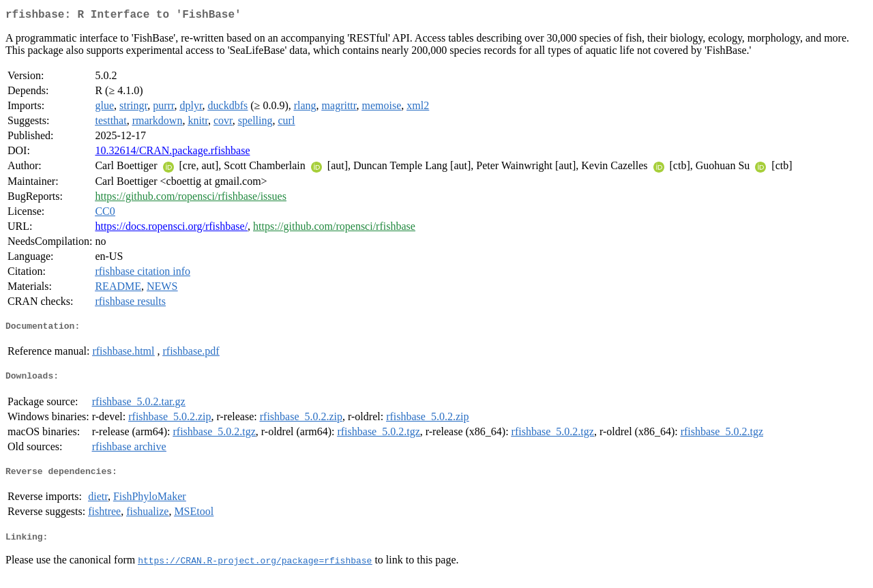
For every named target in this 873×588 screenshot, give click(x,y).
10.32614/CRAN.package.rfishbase (172, 153)
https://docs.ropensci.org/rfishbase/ (171, 229)
